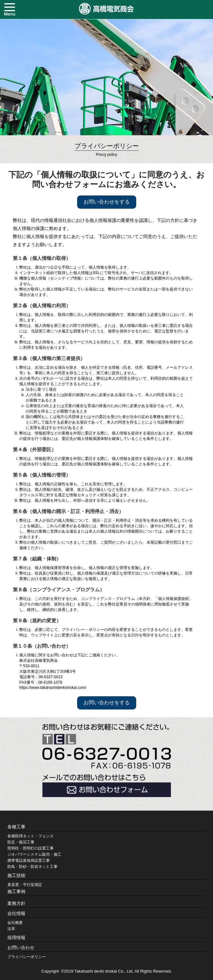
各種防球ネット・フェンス (31, 836)
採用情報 (16, 937)
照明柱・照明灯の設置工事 (31, 848)
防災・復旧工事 (21, 842)
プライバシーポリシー (27, 957)
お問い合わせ (21, 947)
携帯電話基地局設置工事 (29, 861)
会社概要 (15, 923)
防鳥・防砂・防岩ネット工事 (32, 867)
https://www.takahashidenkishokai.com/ (53, 688)
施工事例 (16, 891)
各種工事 (16, 827)
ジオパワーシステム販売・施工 (34, 854)
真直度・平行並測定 (25, 885)
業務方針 (16, 903)
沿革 (11, 929)
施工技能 (16, 875)
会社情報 (16, 913)
